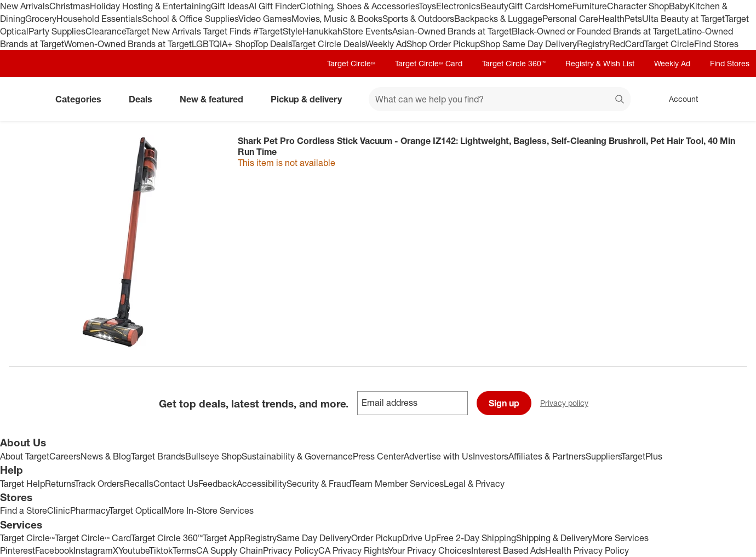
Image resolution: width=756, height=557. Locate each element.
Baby (679, 6)
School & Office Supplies (190, 19)
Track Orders (99, 484)
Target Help (22, 484)
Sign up (504, 403)
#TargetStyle (278, 31)
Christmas (70, 6)
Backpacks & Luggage (498, 19)
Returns (60, 484)
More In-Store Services (209, 510)
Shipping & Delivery (554, 538)
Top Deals (273, 44)
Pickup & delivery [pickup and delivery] (311, 99)
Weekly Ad (386, 44)
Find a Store (24, 510)
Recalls (139, 484)
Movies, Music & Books (337, 19)
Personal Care (570, 19)
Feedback (217, 484)
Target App (224, 538)
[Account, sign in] (678, 99)
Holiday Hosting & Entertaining (150, 6)
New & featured (216, 99)
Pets (633, 19)
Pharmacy (90, 510)
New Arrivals (25, 6)
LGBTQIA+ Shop (223, 44)
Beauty (494, 6)
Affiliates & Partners (547, 456)
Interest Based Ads (508, 550)
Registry (593, 44)
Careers (65, 456)
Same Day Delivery (314, 538)
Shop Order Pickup (443, 44)
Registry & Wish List (600, 63)
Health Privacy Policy (587, 550)
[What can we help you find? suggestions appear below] (500, 99)
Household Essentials (99, 19)
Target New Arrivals (164, 31)
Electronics (458, 6)
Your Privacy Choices (429, 550)
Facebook (54, 550)
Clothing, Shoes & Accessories (359, 6)
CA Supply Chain (230, 550)
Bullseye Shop (213, 456)
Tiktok (161, 550)
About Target (25, 456)
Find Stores (716, 44)
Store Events (367, 31)
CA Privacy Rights (353, 550)
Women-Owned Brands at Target (128, 44)
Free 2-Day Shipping (476, 538)
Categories (83, 99)
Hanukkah (322, 31)
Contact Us (176, 484)
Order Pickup (377, 538)
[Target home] (24, 99)
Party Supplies (57, 31)
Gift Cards (528, 6)
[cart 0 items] (733, 99)
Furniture (590, 6)
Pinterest (18, 550)
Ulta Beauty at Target (683, 19)
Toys (427, 6)
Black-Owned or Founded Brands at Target (594, 31)
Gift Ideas (230, 6)
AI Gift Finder (274, 6)
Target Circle (669, 44)
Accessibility (262, 484)
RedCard (627, 44)
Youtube (134, 550)
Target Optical (136, 510)
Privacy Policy (291, 550)
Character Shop (638, 6)
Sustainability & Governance (297, 456)
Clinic (59, 510)
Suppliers (603, 456)
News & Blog (106, 456)
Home (560, 6)
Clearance (105, 31)
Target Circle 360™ (514, 63)
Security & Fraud (319, 484)
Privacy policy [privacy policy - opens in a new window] (569, 404)
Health (611, 19)
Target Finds (228, 31)
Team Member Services (397, 484)
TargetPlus (642, 456)
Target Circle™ (351, 63)
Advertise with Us (438, 456)
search (620, 100)
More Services (620, 538)
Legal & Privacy (474, 484)
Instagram (93, 550)
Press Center (378, 456)
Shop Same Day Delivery (528, 44)
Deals (145, 99)
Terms (184, 550)
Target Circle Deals (328, 44)
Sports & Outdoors (418, 19)
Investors (491, 456)
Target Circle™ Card (429, 63)
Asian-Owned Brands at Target (452, 31)
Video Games (265, 19)
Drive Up (419, 538)
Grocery (41, 19)
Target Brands (158, 456)
